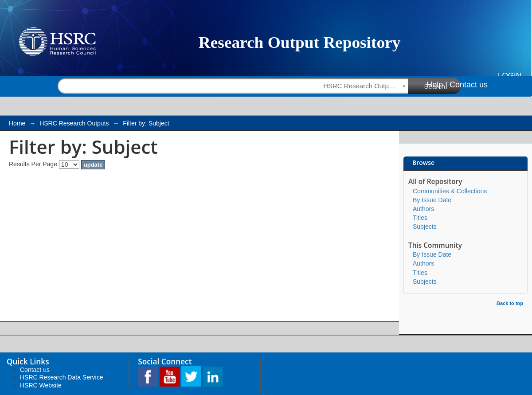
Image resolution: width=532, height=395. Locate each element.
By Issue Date (432, 200)
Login (510, 76)
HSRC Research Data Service (62, 377)
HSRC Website (41, 385)
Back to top (510, 303)
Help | (437, 85)
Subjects (425, 227)
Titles (420, 218)
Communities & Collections (450, 191)
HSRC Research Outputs (74, 123)
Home (17, 123)
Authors (423, 209)
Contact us (469, 85)
